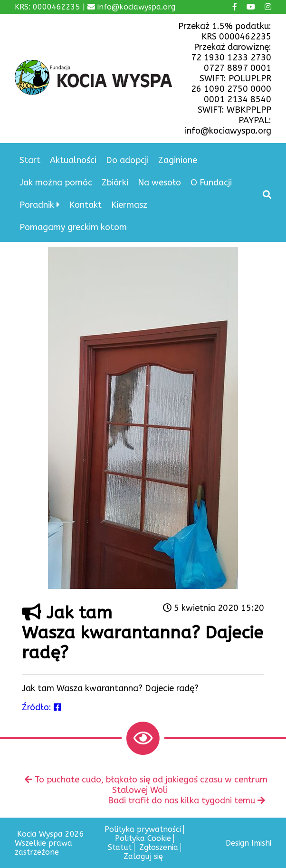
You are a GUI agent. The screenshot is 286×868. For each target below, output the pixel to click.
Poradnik (37, 205)
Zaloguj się (143, 856)
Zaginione (178, 160)
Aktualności (73, 160)
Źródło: (42, 707)
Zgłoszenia (159, 847)
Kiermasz (129, 205)
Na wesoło (159, 183)
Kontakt (86, 205)
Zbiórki (115, 183)
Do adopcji (127, 160)
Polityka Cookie (143, 838)
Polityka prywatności (143, 829)
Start (30, 160)
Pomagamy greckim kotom (73, 227)
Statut (120, 847)
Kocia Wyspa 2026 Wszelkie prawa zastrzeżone (49, 843)
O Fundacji (211, 183)
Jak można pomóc (56, 183)
